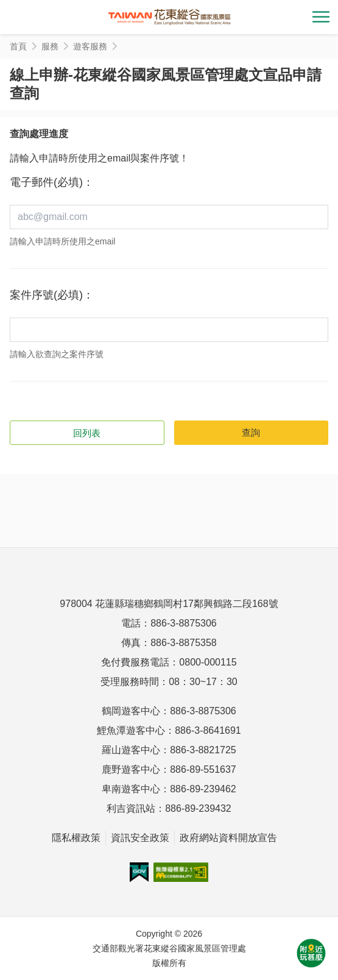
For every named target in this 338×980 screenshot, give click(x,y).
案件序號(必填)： (52, 295)
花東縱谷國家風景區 (169, 17)
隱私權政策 (76, 838)
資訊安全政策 (140, 838)
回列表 (87, 433)
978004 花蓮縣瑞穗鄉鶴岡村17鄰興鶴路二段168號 (169, 604)
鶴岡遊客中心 (131, 711)
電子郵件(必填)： (52, 182)
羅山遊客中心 (131, 750)
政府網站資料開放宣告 (228, 838)
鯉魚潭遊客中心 (131, 730)
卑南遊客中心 (131, 789)
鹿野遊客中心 (131, 769)
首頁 (18, 46)
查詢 (251, 432)
